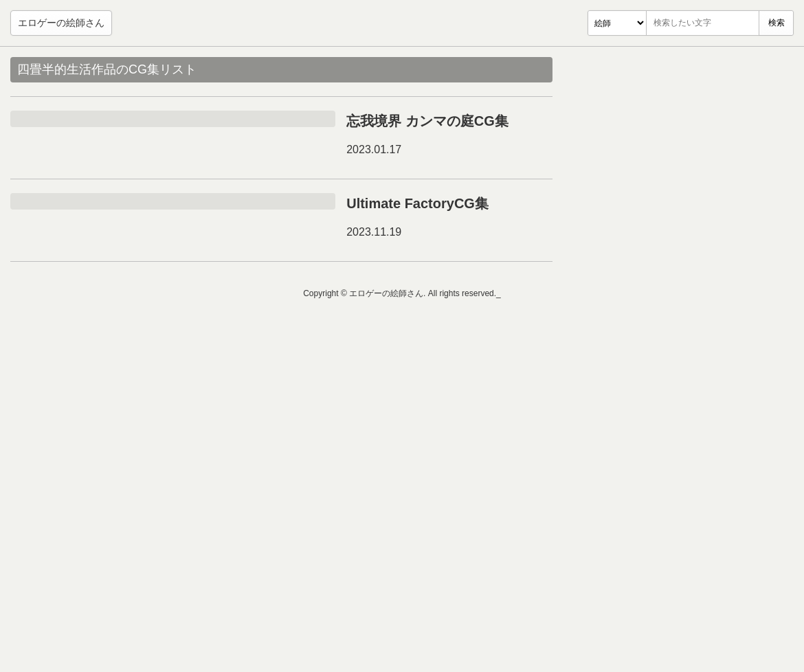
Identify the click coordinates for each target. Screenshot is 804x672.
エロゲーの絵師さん (61, 23)
